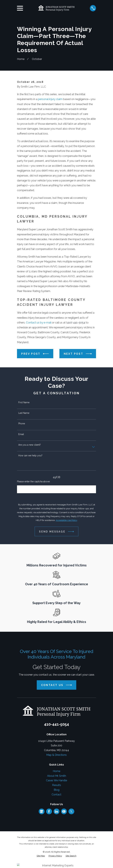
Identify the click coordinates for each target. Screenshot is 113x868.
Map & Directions (56, 755)
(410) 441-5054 (76, 323)
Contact (56, 795)
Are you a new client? (30, 445)
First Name (24, 402)
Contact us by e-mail (39, 323)
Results (57, 785)
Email (21, 434)
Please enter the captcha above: (34, 482)
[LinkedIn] (56, 811)
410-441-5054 (56, 724)
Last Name (24, 413)
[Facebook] (49, 811)
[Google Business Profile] (42, 811)
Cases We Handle (56, 780)
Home (56, 771)
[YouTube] (64, 811)
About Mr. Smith (57, 776)
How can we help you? (30, 456)
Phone (22, 424)
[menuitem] (41, 856)
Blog (57, 790)
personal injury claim (50, 99)
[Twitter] (71, 811)
